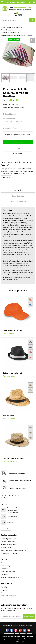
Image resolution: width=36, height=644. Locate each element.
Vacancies (4, 590)
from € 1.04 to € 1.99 (10, 376)
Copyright (4, 575)
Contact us (6, 177)
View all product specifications (14, 108)
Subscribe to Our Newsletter (10, 577)
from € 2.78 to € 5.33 (10, 419)
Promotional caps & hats (9, 32)
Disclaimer (4, 569)
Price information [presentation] (18, 202)
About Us (4, 587)
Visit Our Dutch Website (9, 596)
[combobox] (15, 20)
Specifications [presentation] (18, 196)
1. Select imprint (10, 114)
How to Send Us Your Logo (9, 553)
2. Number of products (12, 128)
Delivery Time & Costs (8, 542)
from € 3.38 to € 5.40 (10, 461)
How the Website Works (9, 544)
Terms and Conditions (8, 572)
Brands (3, 563)
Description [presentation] (18, 190)
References (5, 593)
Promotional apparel (8, 30)
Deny (22, 642)
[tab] (18, 190)
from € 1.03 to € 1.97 (10, 333)
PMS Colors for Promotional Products (13, 550)
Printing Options (7, 547)
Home (3, 27)
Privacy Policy (5, 566)
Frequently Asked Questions (10, 539)
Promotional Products (14, 27)
